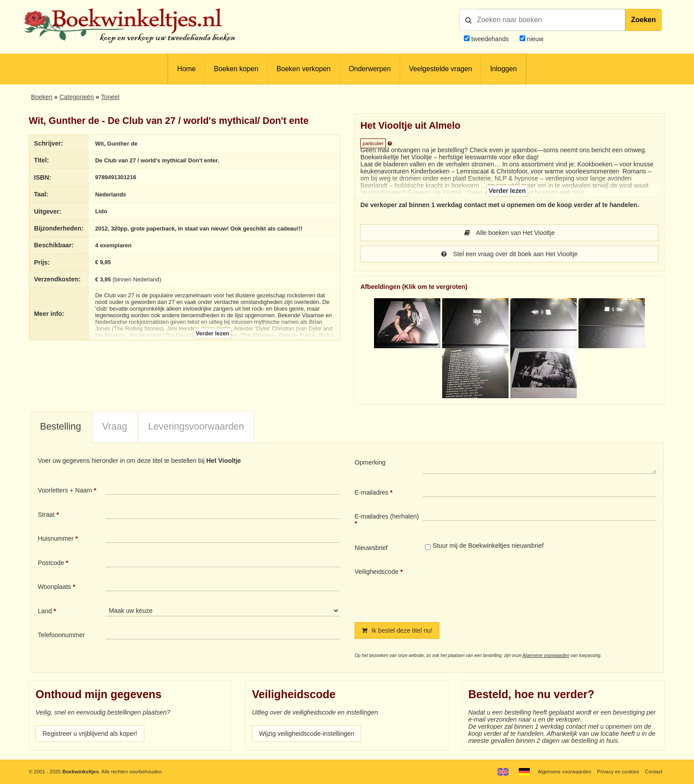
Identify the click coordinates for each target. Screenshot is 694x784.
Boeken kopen (236, 69)
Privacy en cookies (618, 772)
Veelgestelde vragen (440, 69)
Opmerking (370, 462)
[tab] (61, 427)
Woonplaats (54, 587)
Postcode (51, 563)
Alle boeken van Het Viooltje (509, 233)
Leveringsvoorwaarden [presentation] (196, 427)
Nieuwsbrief (371, 548)
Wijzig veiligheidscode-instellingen (307, 734)
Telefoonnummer (61, 635)
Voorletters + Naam (65, 490)
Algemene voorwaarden (546, 655)
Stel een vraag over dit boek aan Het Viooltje (510, 254)
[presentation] (497, 588)
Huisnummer (56, 538)
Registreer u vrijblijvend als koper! (90, 734)
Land (45, 611)
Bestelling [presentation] (60, 427)
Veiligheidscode (376, 572)
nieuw (534, 39)
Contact (654, 772)
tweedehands (490, 39)
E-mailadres (371, 492)
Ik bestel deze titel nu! (397, 630)
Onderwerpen (370, 69)
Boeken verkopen (304, 69)
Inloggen (503, 69)
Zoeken (644, 20)
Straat (46, 515)
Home (186, 69)
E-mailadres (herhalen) (387, 516)
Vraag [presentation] (115, 427)
